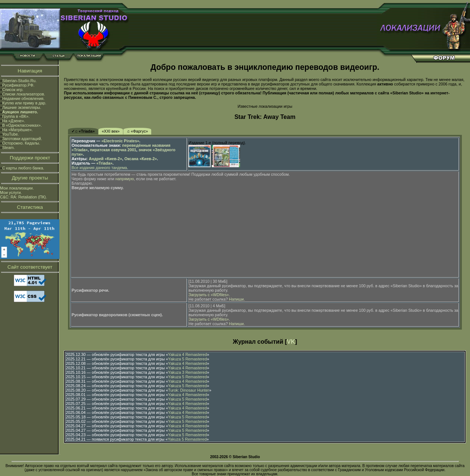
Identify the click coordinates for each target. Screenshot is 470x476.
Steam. (9, 148)
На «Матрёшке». (17, 130)
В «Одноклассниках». (22, 125)
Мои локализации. (17, 188)
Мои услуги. (11, 192)
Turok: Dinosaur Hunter (188, 390)
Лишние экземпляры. (22, 107)
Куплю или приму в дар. (24, 103)
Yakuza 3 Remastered (187, 372)
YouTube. (11, 134)
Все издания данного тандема (99, 168)
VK (291, 342)
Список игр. (13, 90)
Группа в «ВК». (16, 116)
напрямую (125, 179)
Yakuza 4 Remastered (187, 354)
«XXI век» (111, 131)
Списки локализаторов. (24, 94)
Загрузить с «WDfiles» (208, 295)
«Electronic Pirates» (120, 141)
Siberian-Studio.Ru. (19, 81)
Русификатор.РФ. (18, 85)
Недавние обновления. (23, 98)
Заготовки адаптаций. (22, 139)
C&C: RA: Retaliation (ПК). (23, 197)
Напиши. (237, 299)
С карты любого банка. (23, 168)
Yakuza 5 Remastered (187, 359)
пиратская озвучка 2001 (113, 150)
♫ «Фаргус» (137, 131)
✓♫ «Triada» (83, 131)
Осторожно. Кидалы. (21, 143)
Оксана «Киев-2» (141, 159)
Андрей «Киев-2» (106, 159)
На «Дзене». (14, 121)
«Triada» (104, 163)
